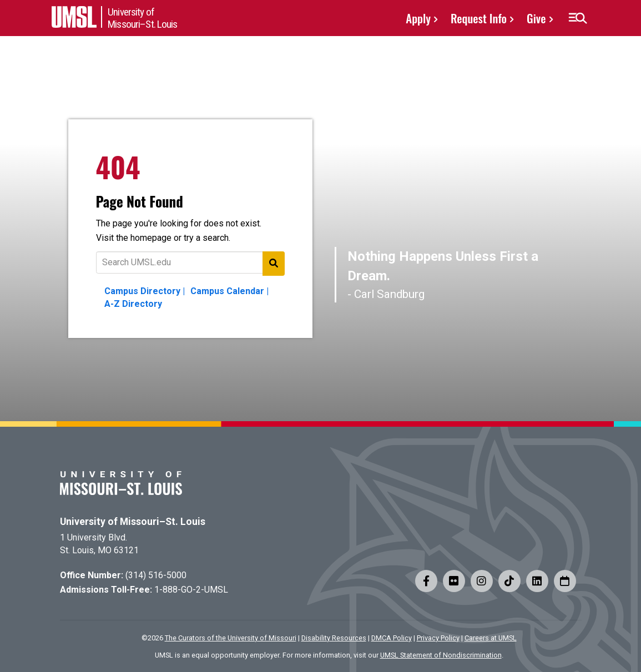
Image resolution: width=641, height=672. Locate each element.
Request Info (479, 18)
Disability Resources (334, 638)
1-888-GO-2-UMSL (191, 590)
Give (536, 18)
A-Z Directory (133, 304)
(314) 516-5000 (156, 575)
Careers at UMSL (491, 638)
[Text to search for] (190, 262)
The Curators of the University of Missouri (231, 638)
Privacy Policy (438, 638)
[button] (577, 18)
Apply (418, 18)
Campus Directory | (145, 291)
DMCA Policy (392, 638)
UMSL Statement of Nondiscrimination (441, 655)
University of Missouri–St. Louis (133, 522)
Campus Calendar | (229, 291)
